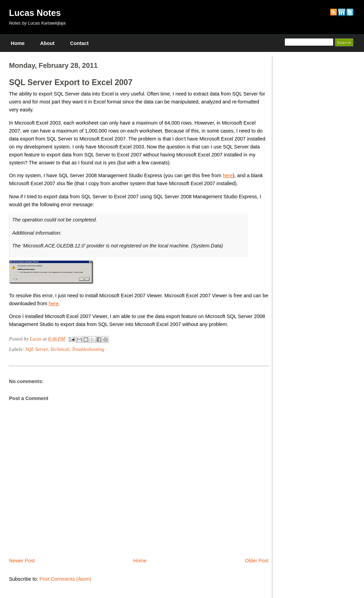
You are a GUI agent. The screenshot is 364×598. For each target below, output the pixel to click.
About (47, 43)
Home (18, 43)
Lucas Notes (35, 13)
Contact (80, 43)
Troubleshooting (88, 349)
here (228, 175)
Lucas (36, 339)
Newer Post (22, 561)
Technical (60, 349)
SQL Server (37, 349)
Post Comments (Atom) (65, 579)
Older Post (257, 561)
